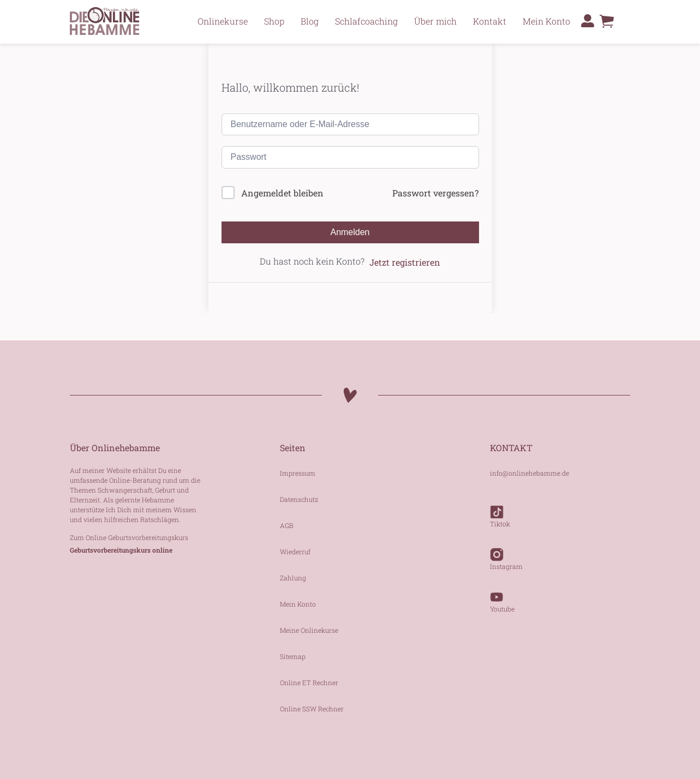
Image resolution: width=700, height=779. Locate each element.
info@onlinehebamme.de (530, 473)
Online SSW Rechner (312, 709)
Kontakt (490, 21)
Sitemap (293, 656)
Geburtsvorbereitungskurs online (121, 550)
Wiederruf (295, 552)
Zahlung (293, 578)
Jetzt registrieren (405, 262)
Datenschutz (299, 499)
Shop (274, 21)
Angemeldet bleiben (282, 193)
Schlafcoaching (366, 21)
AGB (287, 525)
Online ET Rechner (309, 682)
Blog (310, 21)
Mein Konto (546, 21)
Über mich (435, 21)
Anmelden (350, 232)
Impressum (298, 473)
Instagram (506, 554)
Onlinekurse (223, 21)
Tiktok (500, 511)
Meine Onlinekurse (309, 630)
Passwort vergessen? (435, 193)
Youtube (502, 596)
